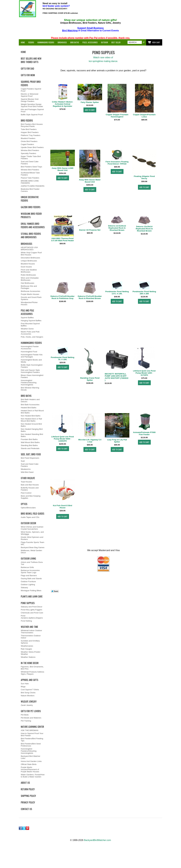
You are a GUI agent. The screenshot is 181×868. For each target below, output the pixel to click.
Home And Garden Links (31, 761)
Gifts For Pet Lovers (31, 711)
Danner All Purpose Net (90, 230)
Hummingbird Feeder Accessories (30, 348)
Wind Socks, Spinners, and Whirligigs (32, 533)
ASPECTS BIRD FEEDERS (33, 186)
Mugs (23, 687)
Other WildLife (28, 478)
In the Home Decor (30, 663)
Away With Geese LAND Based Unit (62, 169)
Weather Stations (28, 657)
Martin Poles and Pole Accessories (30, 333)
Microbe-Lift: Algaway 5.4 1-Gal (90, 441)
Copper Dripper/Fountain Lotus (144, 116)
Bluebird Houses (28, 264)
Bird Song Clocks (28, 693)
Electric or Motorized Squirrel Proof (29, 95)
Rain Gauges (26, 649)
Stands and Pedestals (30, 448)
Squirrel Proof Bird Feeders (31, 83)
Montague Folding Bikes (31, 591)
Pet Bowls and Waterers (31, 718)
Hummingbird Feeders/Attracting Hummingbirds (29, 383)
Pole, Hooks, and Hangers (32, 337)
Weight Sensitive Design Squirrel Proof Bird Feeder (32, 105)
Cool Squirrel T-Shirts (30, 690)
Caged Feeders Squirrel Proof (31, 90)
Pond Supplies (28, 603)
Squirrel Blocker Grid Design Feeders (30, 100)
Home (23, 42)
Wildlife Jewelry (29, 702)
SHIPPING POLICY (28, 796)
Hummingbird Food (29, 352)
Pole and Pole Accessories (27, 312)
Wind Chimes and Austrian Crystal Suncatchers (32, 528)
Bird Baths (75, 42)
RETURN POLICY (28, 789)
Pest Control (26, 493)
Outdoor (104, 42)
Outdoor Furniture (28, 582)
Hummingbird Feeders (46, 42)
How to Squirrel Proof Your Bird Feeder (32, 734)
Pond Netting (26, 621)
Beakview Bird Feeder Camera (30, 190)
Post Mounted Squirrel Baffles (30, 325)
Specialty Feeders (28, 153)
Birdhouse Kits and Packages (29, 287)
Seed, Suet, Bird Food (31, 454)
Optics (24, 504)
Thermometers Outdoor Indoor (31, 637)
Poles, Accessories (90, 42)
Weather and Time (29, 627)
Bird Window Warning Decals (30, 389)
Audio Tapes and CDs (30, 517)
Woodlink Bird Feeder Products (31, 215)
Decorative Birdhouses (30, 258)
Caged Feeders (27, 144)
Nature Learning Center (32, 727)
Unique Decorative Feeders (30, 199)
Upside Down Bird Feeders (32, 147)
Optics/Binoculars (28, 508)
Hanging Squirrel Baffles (31, 321)
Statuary (24, 588)
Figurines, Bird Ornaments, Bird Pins (32, 668)
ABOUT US (25, 783)
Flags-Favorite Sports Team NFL (32, 543)
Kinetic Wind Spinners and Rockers (32, 538)
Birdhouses (62, 42)
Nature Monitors (28, 696)
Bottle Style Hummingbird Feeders (32, 366)
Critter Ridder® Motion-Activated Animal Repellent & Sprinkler (63, 104)
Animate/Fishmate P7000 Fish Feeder (144, 433)
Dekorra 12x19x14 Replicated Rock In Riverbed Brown (144, 229)
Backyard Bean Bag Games (33, 547)
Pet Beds (25, 715)
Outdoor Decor (28, 523)
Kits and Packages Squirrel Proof (32, 111)
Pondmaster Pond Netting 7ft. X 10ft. (63, 358)
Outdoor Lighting (28, 585)
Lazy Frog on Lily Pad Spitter (117, 441)
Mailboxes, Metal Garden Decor (31, 552)
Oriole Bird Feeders (29, 141)
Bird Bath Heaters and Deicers (30, 401)
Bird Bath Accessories (30, 405)
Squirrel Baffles (27, 318)
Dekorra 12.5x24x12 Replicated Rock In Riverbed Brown (117, 228)
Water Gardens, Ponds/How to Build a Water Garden (33, 776)
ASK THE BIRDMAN (30, 730)
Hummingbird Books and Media (31, 361)
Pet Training (26, 721)
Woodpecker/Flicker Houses (29, 303)
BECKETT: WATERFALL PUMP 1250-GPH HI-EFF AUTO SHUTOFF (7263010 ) (117, 377)
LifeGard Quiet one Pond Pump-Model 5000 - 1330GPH (63, 439)
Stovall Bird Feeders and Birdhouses (31, 235)
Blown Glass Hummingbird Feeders (32, 376)
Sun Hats (25, 684)
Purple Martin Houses (30, 294)
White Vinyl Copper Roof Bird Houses (31, 254)
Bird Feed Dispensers (30, 458)
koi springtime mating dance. (103, 61)
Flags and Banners (29, 575)
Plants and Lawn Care (32, 596)
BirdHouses (26, 244)
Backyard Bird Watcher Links (31, 757)
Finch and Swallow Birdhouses (29, 271)
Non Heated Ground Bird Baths (31, 425)
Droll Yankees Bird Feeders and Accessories (33, 225)
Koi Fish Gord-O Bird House (62, 507)
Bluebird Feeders (28, 138)
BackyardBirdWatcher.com (98, 840)
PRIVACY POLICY (28, 802)
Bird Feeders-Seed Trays (31, 167)
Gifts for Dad (27, 69)
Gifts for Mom (28, 75)
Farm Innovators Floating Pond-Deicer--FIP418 (117, 163)
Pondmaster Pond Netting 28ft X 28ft (144, 293)
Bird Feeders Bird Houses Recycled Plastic (32, 125)
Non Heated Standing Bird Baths (32, 435)
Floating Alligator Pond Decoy (144, 177)
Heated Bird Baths (29, 408)
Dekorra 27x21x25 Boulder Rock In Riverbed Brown (90, 297)
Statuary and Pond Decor (32, 607)
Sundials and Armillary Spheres (30, 642)
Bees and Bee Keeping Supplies (31, 497)
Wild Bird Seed (27, 472)
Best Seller (116, 42)
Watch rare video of (103, 57)
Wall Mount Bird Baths (30, 442)
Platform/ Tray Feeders (31, 135)
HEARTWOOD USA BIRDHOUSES (29, 248)
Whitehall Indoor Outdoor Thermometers (31, 632)
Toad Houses (26, 482)
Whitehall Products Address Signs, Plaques (32, 673)
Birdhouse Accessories (30, 291)
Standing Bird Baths (29, 445)
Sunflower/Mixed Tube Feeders (30, 174)
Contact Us (26, 809)
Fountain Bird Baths (29, 439)
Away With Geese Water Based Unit (90, 181)
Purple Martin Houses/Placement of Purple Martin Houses (30, 769)
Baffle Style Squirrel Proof (32, 115)
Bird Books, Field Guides (32, 514)
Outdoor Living (28, 559)
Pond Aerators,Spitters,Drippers (32, 617)
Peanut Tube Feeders (30, 178)
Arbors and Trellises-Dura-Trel (32, 563)
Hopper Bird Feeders (30, 132)
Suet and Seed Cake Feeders (30, 163)
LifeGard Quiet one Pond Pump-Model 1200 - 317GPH (144, 373)
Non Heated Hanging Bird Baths (32, 430)
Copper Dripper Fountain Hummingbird (117, 116)
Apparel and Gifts (29, 680)
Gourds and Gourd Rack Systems (31, 298)
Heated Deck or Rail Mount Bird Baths (32, 412)
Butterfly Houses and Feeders (30, 489)
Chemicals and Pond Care (32, 613)
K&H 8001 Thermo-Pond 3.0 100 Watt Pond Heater (63, 239)
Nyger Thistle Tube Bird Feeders (31, 157)
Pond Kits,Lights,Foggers (31, 610)
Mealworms (26, 469)
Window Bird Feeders (30, 150)
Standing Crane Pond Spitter (90, 379)
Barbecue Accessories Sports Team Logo (30, 571)
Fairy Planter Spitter (90, 102)
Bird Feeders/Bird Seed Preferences (31, 745)
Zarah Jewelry (27, 705)
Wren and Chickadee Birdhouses (30, 279)
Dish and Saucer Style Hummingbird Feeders (30, 371)
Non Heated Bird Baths (31, 416)
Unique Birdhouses (29, 261)
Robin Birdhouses (28, 275)
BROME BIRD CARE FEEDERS (30, 182)
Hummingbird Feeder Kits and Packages (32, 356)
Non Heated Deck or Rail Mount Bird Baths (31, 420)
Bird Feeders (27, 121)
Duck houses (26, 267)
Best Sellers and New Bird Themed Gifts (31, 60)
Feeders (31, 42)
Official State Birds (29, 764)
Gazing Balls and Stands (31, 578)
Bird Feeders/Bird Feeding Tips (32, 740)
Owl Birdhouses (27, 283)
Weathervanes (27, 646)
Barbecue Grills (27, 567)
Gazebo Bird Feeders (31, 207)
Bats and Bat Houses (30, 485)
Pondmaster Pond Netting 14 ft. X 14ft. (117, 293)
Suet (23, 461)
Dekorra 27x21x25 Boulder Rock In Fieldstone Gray (62, 297)
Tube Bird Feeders (29, 129)
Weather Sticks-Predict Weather (30, 653)
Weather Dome (27, 329)
